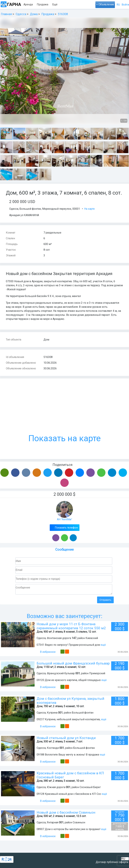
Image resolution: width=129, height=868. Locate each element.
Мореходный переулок (57, 209)
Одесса (14, 209)
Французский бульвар (61, 675)
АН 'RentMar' (64, 519)
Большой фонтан (30, 209)
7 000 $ (120, 828)
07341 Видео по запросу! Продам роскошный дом (69, 646)
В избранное (46, 653)
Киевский (92, 639)
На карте (89, 209)
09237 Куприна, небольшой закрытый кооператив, (69, 721)
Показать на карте (64, 414)
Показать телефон (66, 528)
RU (118, 5)
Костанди (53, 749)
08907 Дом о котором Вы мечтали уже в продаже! (69, 830)
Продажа (42, 4)
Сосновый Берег (90, 789)
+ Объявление (105, 4)
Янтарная (53, 824)
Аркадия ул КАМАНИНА (24, 215)
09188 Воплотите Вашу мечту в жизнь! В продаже (68, 756)
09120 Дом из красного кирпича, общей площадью (69, 681)
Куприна (52, 714)
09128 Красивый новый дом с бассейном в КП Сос (69, 795)
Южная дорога (56, 789)
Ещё (72, 4)
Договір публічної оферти (112, 862)
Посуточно (59, 4)
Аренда (28, 4)
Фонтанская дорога (59, 639)
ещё (103, 646)
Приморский (97, 675)
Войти (125, 5)
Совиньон (79, 824)
